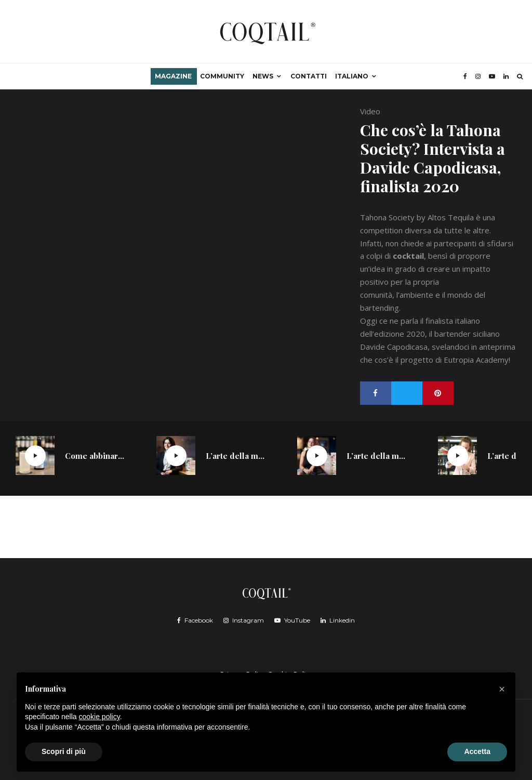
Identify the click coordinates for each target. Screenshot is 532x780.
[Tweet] (407, 393)
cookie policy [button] (99, 717)
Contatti (309, 76)
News (263, 76)
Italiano (352, 76)
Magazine (173, 76)
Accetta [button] (477, 751)
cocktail (408, 256)
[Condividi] (376, 393)
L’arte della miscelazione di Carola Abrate (377, 456)
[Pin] (438, 393)
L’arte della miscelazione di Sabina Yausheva (236, 456)
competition (381, 230)
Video (370, 111)
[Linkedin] (506, 76)
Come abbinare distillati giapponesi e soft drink (95, 456)
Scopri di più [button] (64, 751)
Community (222, 76)
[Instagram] (478, 76)
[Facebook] (465, 76)
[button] (502, 689)
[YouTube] (492, 76)
